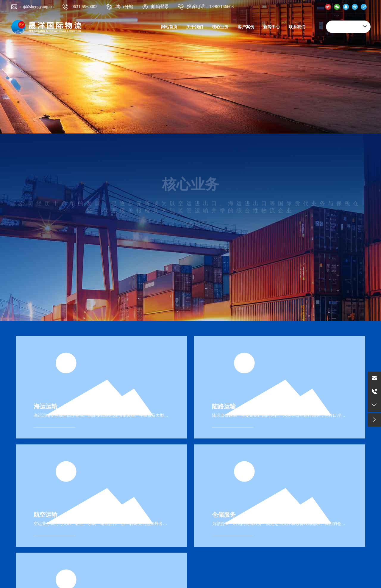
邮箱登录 (160, 7)
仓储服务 (224, 515)
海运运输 (46, 406)
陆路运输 (224, 406)
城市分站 (124, 7)
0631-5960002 (85, 7)
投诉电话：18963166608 (210, 7)
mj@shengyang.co (37, 7)
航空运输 (46, 515)
